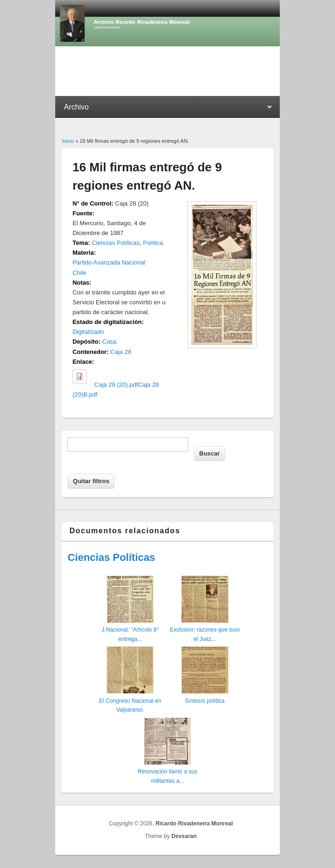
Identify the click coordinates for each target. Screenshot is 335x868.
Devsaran (184, 836)
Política (153, 243)
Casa (109, 342)
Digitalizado (88, 332)
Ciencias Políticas (116, 243)
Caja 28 (121, 352)
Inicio (68, 141)
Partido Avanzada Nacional (109, 262)
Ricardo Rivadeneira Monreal (194, 824)
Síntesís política (205, 701)
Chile (80, 273)
